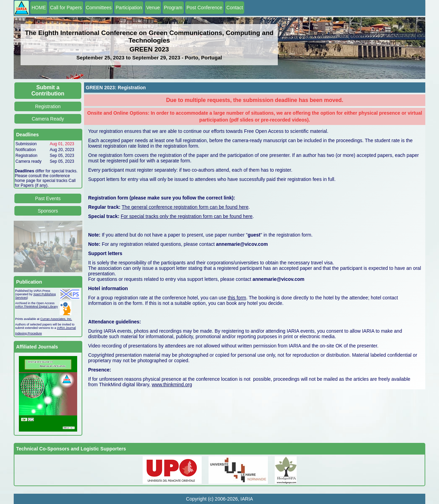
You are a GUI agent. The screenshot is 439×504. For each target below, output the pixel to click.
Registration (48, 106)
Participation (129, 8)
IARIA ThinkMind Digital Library (36, 307)
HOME (39, 8)
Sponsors (48, 211)
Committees (99, 8)
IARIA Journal (66, 328)
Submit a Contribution (48, 90)
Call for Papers (66, 8)
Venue (153, 8)
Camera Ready (48, 119)
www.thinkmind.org (172, 385)
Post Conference (204, 8)
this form (237, 298)
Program (173, 8)
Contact (235, 8)
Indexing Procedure (28, 333)
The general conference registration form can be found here (185, 207)
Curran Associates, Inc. (56, 319)
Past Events (48, 198)
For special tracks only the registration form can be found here (187, 216)
